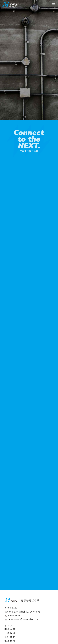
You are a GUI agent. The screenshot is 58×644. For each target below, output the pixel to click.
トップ (9, 626)
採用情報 (10, 641)
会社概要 (10, 637)
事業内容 (10, 629)
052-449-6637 (16, 615)
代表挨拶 (10, 633)
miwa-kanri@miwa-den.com (24, 619)
